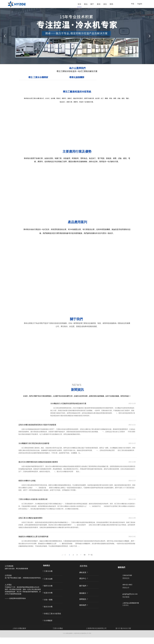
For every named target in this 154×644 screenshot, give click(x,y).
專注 (65, 96)
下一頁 (90, 562)
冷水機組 (59, 635)
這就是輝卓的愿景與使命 (18, 605)
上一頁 (64, 562)
